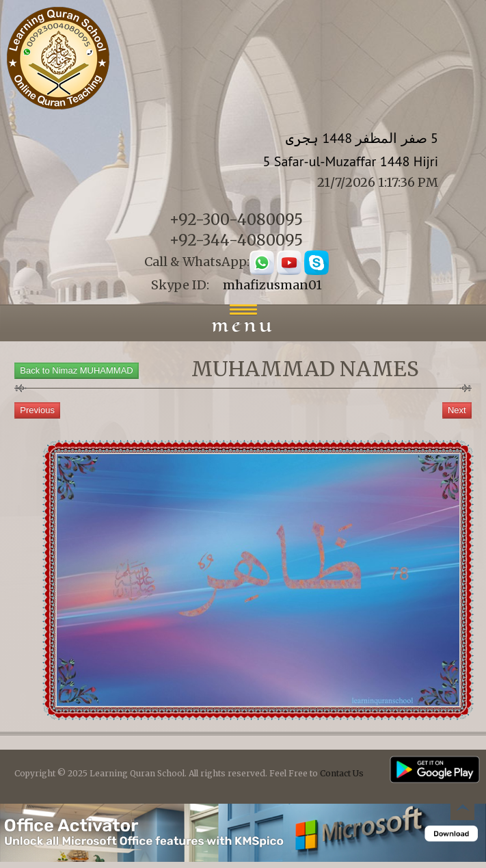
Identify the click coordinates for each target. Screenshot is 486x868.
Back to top (462, 810)
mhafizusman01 (272, 285)
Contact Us (342, 773)
